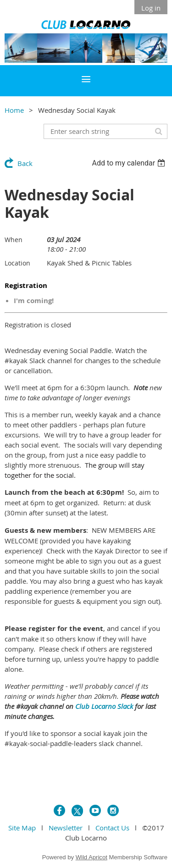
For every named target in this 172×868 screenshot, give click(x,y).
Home (14, 110)
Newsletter (66, 828)
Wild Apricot (92, 857)
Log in (151, 8)
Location (17, 263)
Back (25, 163)
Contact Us (112, 828)
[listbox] (130, 163)
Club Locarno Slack (104, 706)
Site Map (22, 828)
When (14, 240)
